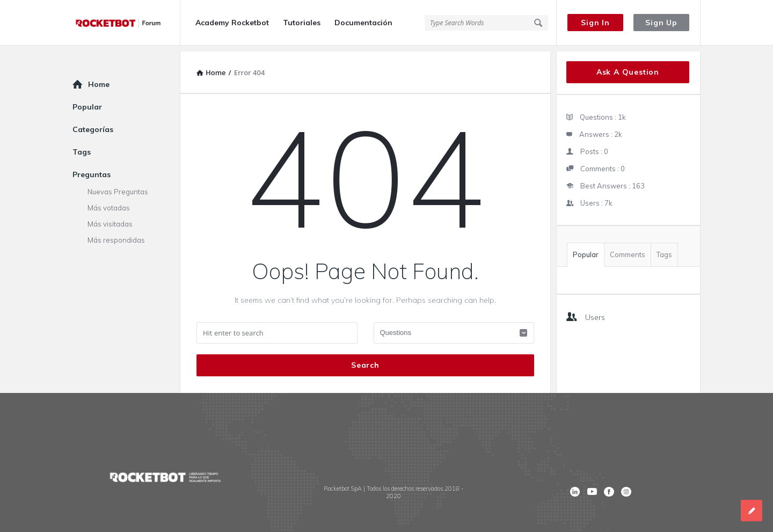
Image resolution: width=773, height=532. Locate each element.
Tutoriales (302, 23)
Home (99, 78)
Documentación (363, 23)
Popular (586, 249)
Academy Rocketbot (232, 23)
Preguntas (92, 169)
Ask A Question (628, 66)
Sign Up (661, 23)
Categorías (93, 123)
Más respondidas (116, 234)
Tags (664, 249)
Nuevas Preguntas (118, 186)
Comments (628, 249)
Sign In (595, 23)
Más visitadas (110, 218)
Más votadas (109, 202)
